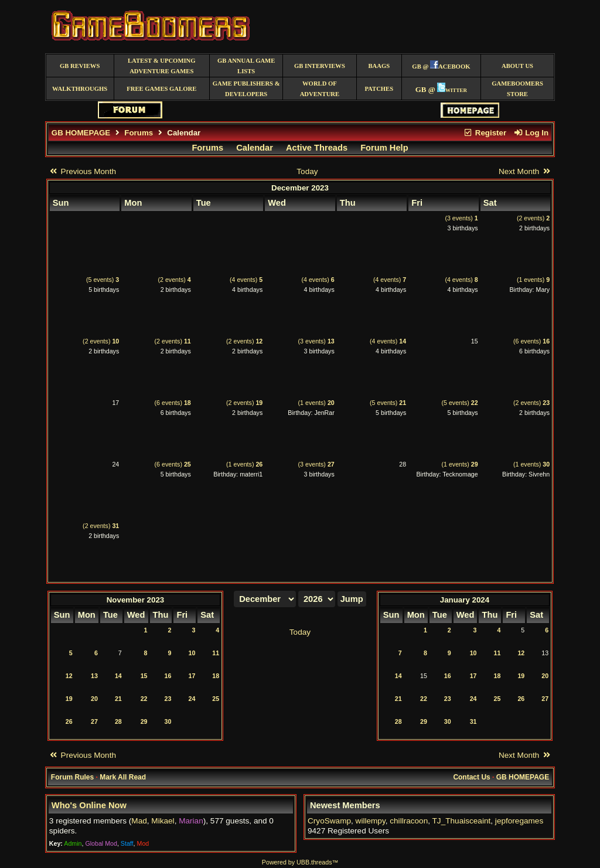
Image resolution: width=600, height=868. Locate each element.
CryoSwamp (329, 821)
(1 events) (533, 280)
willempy (371, 821)
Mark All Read (123, 777)
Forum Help (384, 148)
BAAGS (379, 66)
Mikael (163, 821)
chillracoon (409, 821)
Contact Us (471, 777)
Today (307, 171)
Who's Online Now (89, 805)
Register (485, 133)
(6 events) (531, 341)
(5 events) (103, 280)
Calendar (255, 148)
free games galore (161, 89)
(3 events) (461, 218)
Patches (379, 89)
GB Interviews (320, 66)
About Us (517, 66)
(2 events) (533, 218)
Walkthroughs (80, 89)
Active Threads (317, 148)
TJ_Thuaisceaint (462, 821)
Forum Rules (72, 777)
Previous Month (82, 171)
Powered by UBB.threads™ (300, 862)
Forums (139, 133)
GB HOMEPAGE (81, 133)
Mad (139, 821)
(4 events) (246, 280)
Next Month (525, 171)
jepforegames (519, 821)
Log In (531, 133)
